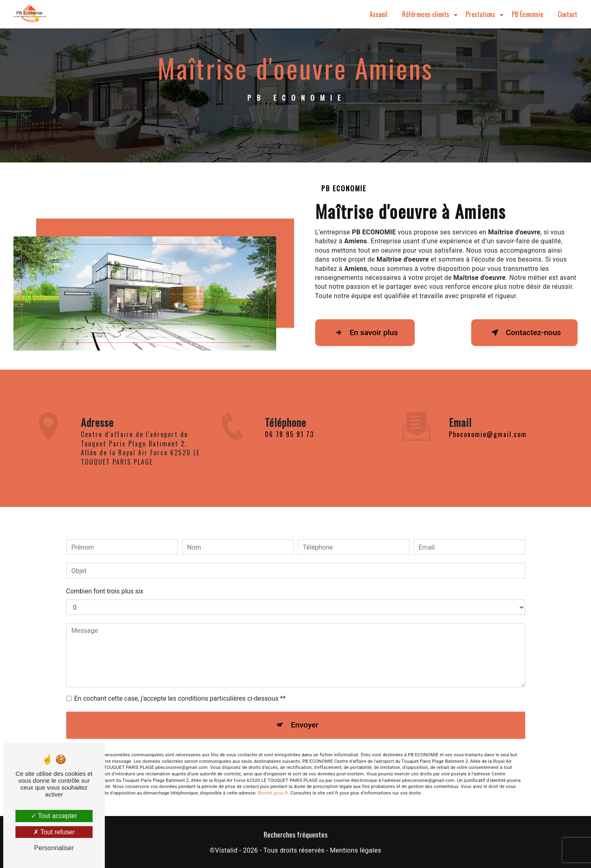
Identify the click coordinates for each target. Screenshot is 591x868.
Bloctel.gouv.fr (273, 784)
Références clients (426, 14)
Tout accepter (54, 816)
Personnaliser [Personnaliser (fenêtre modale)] (54, 848)
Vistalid (226, 850)
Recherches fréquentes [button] (295, 834)
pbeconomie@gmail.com (488, 425)
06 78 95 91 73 (289, 444)
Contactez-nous (524, 333)
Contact (567, 14)
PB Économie (527, 14)
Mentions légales (355, 850)
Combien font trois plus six (105, 582)
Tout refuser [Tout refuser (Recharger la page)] (54, 832)
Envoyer (305, 715)
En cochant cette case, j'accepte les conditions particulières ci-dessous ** (180, 689)
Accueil (379, 14)
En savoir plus (365, 333)
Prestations (481, 14)
